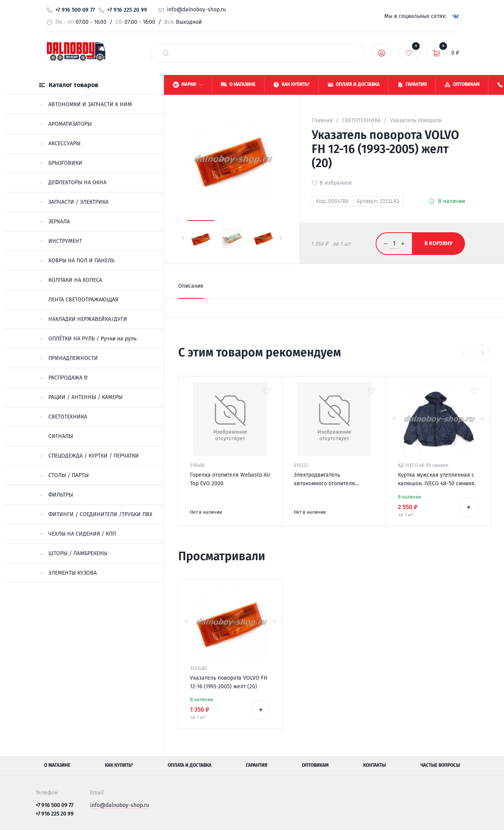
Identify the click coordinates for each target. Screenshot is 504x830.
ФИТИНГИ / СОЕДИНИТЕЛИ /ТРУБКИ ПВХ (96, 514)
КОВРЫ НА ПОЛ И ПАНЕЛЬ (77, 261)
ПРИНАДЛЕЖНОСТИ (68, 358)
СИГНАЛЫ (61, 436)
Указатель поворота (416, 120)
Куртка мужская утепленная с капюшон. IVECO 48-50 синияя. (437, 479)
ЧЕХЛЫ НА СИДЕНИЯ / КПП (77, 534)
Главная (322, 120)
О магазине (57, 765)
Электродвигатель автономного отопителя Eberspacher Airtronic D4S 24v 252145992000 (331, 480)
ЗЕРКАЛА (54, 222)
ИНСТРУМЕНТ (60, 241)
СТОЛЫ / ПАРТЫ (64, 475)
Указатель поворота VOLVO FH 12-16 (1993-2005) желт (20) (229, 682)
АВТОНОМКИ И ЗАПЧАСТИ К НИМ (85, 104)
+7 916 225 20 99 (127, 10)
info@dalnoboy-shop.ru (196, 10)
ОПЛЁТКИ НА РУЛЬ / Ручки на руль (88, 339)
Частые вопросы (440, 765)
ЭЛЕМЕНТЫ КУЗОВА (68, 573)
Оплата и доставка (190, 765)
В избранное (336, 183)
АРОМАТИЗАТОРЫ (65, 124)
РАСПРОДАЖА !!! (63, 378)
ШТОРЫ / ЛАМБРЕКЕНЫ (73, 553)
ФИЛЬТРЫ (56, 495)
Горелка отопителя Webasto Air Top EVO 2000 (230, 479)
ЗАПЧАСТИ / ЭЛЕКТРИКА (74, 202)
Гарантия (257, 765)
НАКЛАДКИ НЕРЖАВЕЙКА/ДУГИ (83, 319)
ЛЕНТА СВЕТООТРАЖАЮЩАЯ (83, 300)
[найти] (166, 53)
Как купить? (119, 765)
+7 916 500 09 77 (75, 10)
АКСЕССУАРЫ (60, 143)
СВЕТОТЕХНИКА (63, 417)
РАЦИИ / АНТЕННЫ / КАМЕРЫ (81, 397)
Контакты (374, 765)
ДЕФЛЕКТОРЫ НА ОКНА (73, 183)
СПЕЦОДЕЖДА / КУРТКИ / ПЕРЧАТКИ (89, 456)
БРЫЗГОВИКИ (61, 163)
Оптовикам (315, 765)
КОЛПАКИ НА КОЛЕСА (71, 280)
